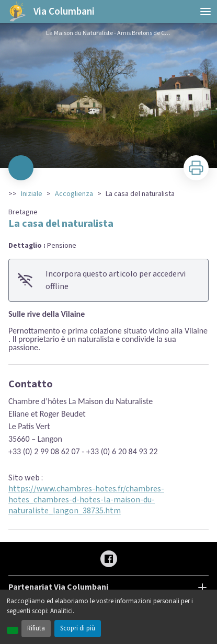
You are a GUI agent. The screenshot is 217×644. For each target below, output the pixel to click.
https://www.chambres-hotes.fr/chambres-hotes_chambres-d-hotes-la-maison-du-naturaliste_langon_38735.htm (86, 500)
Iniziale (32, 194)
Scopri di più (78, 628)
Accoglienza (74, 194)
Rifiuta (36, 628)
